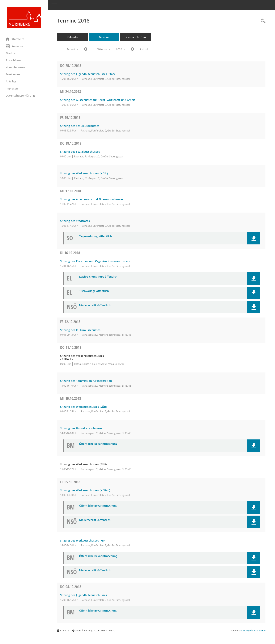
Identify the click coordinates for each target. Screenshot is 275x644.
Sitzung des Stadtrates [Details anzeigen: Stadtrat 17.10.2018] (75, 221)
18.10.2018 (71, 143)
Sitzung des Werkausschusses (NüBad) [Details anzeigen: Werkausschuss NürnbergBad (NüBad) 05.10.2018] (85, 490)
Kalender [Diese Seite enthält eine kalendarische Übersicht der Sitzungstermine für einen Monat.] (14, 46)
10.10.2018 (71, 398)
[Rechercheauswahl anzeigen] (262, 21)
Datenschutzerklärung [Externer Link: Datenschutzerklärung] (20, 96)
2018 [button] (121, 49)
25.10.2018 (71, 66)
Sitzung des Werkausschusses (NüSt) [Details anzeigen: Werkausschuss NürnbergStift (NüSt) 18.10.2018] (84, 173)
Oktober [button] (104, 49)
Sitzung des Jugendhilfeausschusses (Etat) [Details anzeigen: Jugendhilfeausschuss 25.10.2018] (87, 74)
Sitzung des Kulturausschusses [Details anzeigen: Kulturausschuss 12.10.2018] (80, 330)
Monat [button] (73, 49)
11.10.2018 (71, 347)
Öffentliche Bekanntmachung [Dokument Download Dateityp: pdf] (98, 444)
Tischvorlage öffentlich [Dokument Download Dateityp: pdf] (94, 291)
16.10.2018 (70, 253)
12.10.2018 (70, 322)
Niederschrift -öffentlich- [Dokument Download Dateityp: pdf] (95, 305)
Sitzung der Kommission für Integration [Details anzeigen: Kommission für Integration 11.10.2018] (86, 381)
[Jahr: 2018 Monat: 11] (132, 49)
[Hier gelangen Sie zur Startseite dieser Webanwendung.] (24, 17)
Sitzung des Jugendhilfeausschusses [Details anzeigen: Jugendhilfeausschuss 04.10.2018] (84, 595)
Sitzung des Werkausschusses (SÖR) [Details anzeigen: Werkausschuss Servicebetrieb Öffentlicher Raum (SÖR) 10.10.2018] (83, 407)
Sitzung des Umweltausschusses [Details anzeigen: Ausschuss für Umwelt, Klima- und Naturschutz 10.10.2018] (81, 428)
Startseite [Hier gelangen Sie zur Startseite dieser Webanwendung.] (15, 39)
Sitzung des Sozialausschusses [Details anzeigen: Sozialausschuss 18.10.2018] (80, 152)
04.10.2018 (71, 587)
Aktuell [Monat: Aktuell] (144, 49)
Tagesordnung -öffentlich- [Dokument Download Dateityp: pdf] (96, 237)
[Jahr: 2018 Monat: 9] (86, 49)
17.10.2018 (71, 191)
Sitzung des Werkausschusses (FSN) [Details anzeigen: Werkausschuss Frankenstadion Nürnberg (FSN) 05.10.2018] (83, 540)
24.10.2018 (71, 91)
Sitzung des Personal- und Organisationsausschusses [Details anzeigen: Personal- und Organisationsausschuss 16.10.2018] (95, 261)
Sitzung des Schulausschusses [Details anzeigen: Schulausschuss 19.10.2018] (80, 126)
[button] (254, 238)
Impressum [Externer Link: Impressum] (13, 88)
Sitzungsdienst (253, 631)
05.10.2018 (70, 482)
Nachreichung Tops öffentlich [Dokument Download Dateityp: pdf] (98, 277)
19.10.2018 (70, 117)
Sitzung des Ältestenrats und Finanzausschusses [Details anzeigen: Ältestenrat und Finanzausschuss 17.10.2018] (92, 199)
